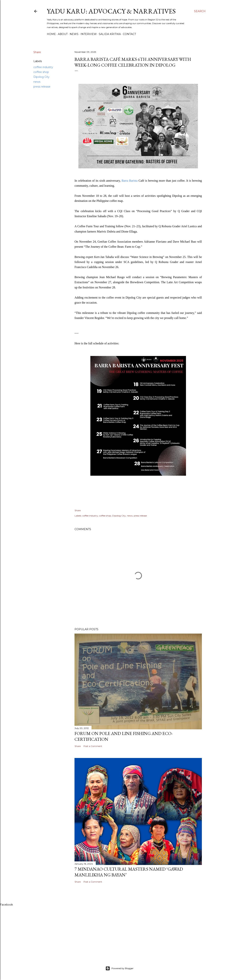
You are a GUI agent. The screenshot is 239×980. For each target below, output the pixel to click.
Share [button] (37, 52)
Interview (89, 34)
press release (42, 87)
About (63, 34)
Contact (129, 34)
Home (51, 34)
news (37, 82)
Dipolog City (41, 77)
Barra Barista (130, 181)
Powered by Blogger (119, 968)
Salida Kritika (110, 34)
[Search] (200, 11)
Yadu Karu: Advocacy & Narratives (111, 11)
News (74, 34)
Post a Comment (93, 746)
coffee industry (43, 67)
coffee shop (41, 72)
